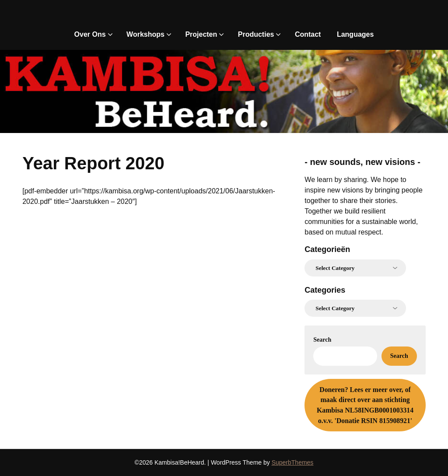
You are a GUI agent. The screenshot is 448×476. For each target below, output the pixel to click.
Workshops (145, 34)
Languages (355, 34)
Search (322, 340)
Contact (308, 34)
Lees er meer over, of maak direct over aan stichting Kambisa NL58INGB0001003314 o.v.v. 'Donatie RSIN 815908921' (365, 405)
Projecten (201, 34)
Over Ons (90, 34)
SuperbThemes (293, 462)
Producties (256, 34)
